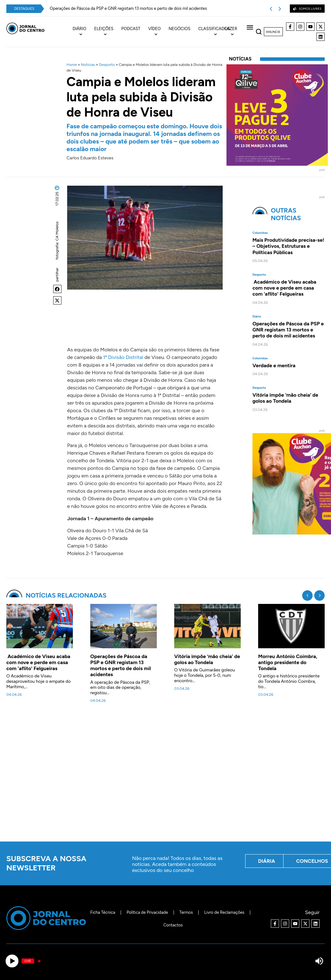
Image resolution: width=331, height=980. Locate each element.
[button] (57, 289)
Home (72, 65)
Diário (257, 317)
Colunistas (260, 233)
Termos (186, 912)
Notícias (88, 65)
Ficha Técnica (103, 912)
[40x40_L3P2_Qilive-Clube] (277, 164)
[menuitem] (83, 32)
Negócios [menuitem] (179, 29)
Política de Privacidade (147, 912)
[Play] (12, 961)
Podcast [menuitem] (131, 29)
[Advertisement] (169, 776)
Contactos (173, 925)
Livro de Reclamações (224, 912)
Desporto (107, 65)
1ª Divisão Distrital (124, 357)
